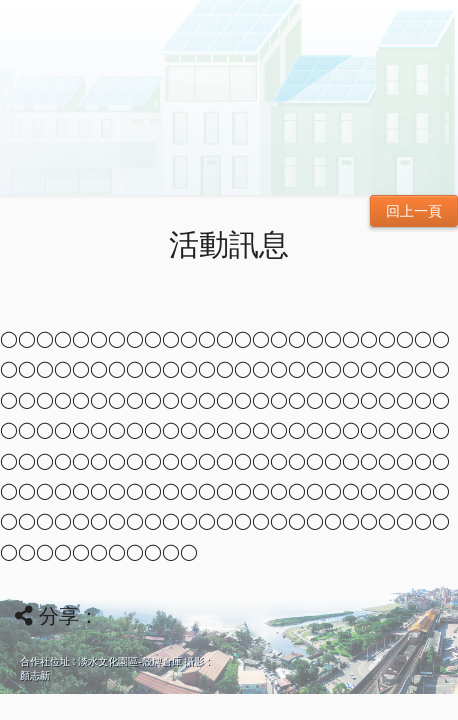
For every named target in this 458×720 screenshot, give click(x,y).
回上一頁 (414, 211)
